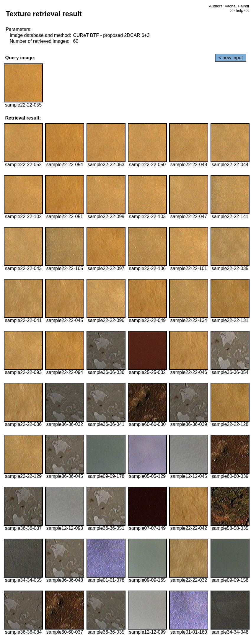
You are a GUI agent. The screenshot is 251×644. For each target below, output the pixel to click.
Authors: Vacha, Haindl (229, 6)
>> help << (239, 10)
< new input (231, 58)
